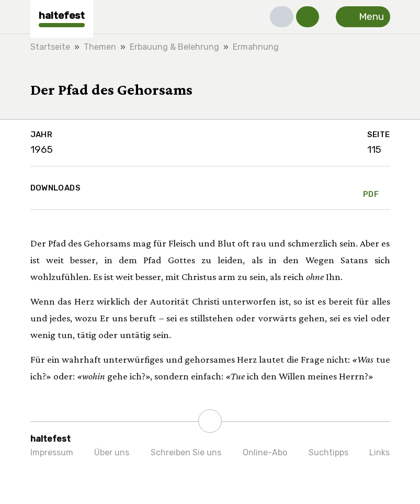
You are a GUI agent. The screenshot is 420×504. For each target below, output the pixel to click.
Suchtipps (328, 452)
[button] (282, 17)
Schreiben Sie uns (186, 452)
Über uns (112, 452)
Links (379, 452)
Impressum (52, 452)
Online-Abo (265, 452)
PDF (371, 188)
